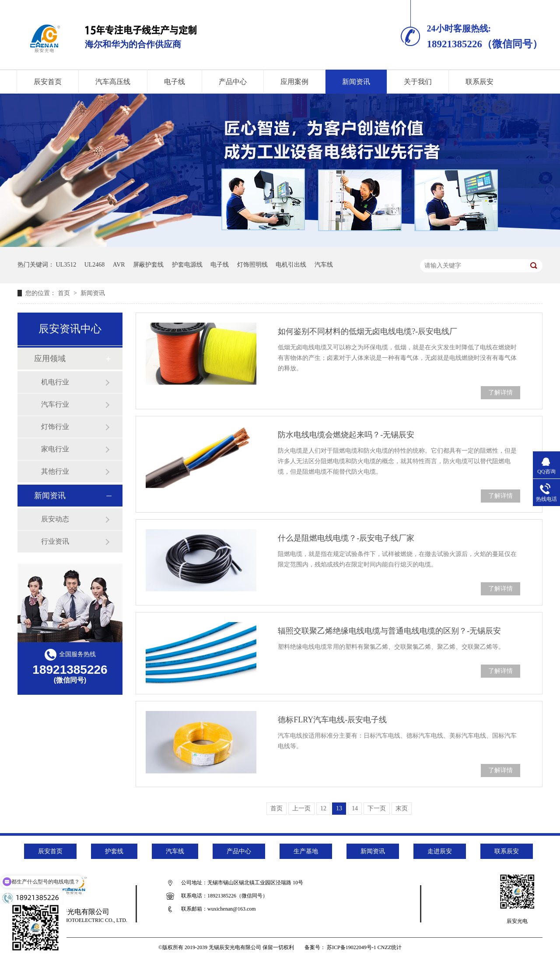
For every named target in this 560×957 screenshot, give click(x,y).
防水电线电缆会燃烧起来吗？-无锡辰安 (346, 435)
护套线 (114, 851)
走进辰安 (440, 851)
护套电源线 (187, 265)
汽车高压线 (113, 82)
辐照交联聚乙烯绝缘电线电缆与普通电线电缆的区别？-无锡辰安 (389, 631)
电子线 (175, 82)
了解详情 (500, 392)
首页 (65, 293)
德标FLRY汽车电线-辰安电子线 (332, 720)
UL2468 (95, 265)
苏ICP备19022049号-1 (352, 947)
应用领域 (50, 359)
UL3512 (66, 265)
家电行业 (55, 449)
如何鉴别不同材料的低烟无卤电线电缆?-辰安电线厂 (367, 331)
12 (323, 808)
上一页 (301, 808)
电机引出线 (291, 265)
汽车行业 (55, 404)
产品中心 (233, 82)
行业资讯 (55, 541)
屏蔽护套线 (148, 265)
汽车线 (324, 265)
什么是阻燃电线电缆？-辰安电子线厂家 (346, 538)
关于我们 (418, 82)
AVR (119, 265)
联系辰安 (479, 82)
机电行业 (55, 382)
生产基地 (306, 851)
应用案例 (294, 82)
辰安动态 (55, 519)
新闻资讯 (356, 82)
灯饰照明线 (252, 265)
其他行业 (55, 471)
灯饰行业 (55, 427)
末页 (402, 808)
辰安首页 (48, 82)
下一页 (377, 808)
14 (355, 808)
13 (339, 808)
